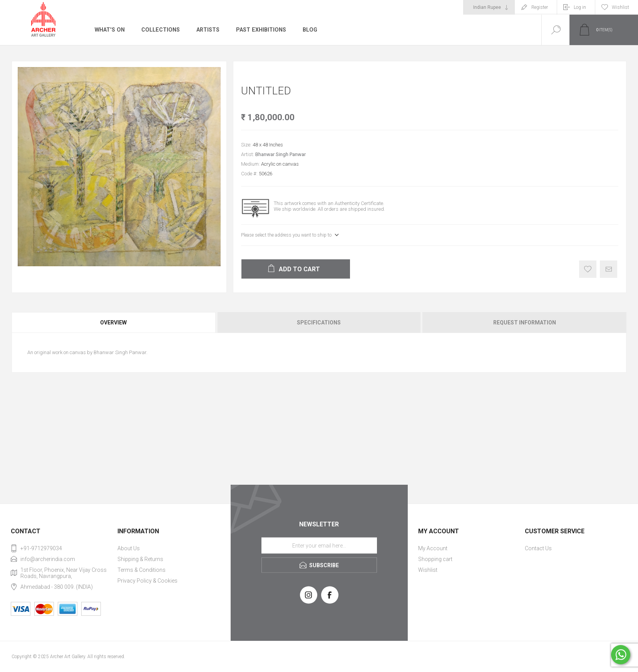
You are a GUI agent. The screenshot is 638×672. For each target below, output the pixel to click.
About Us (129, 548)
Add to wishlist (588, 269)
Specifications (319, 323)
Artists (207, 30)
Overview (113, 323)
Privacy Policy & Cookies (147, 581)
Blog (308, 30)
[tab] (114, 323)
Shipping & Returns (140, 559)
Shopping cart (435, 559)
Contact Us (538, 548)
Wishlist (428, 570)
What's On (110, 30)
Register (540, 7)
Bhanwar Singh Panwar (280, 154)
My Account (433, 548)
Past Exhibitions (260, 30)
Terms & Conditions (141, 570)
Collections (160, 30)
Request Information (525, 323)
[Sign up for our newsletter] (319, 545)
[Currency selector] (489, 7)
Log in (580, 7)
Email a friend (609, 269)
